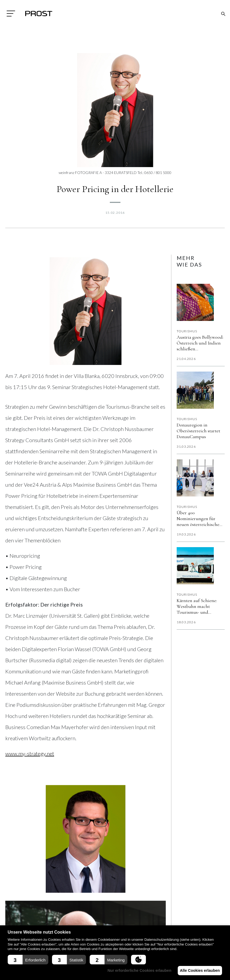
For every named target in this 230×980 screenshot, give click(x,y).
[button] (28, 960)
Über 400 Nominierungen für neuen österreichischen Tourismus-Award (199, 519)
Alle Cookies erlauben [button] (199, 970)
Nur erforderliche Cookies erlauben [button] (136, 970)
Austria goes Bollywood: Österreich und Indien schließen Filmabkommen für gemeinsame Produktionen (200, 343)
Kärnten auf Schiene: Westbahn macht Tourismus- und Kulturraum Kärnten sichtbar (197, 606)
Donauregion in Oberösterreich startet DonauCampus (198, 431)
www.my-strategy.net (30, 753)
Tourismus (187, 331)
